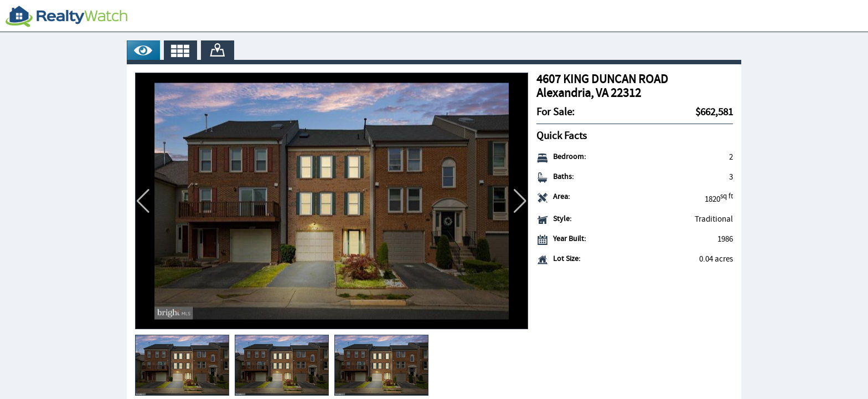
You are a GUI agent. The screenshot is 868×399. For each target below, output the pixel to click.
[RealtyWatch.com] (66, 16)
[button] (520, 201)
